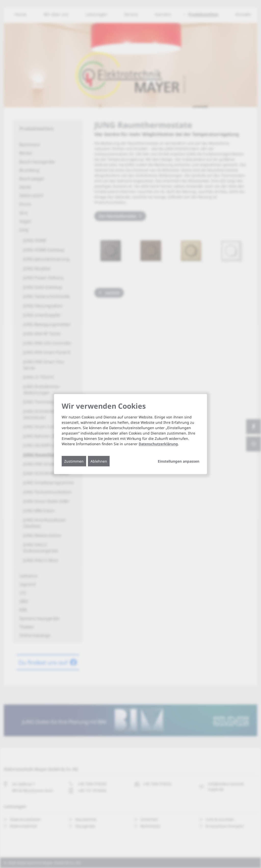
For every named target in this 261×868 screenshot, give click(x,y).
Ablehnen (99, 461)
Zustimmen (74, 461)
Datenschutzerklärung (158, 444)
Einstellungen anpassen (179, 461)
